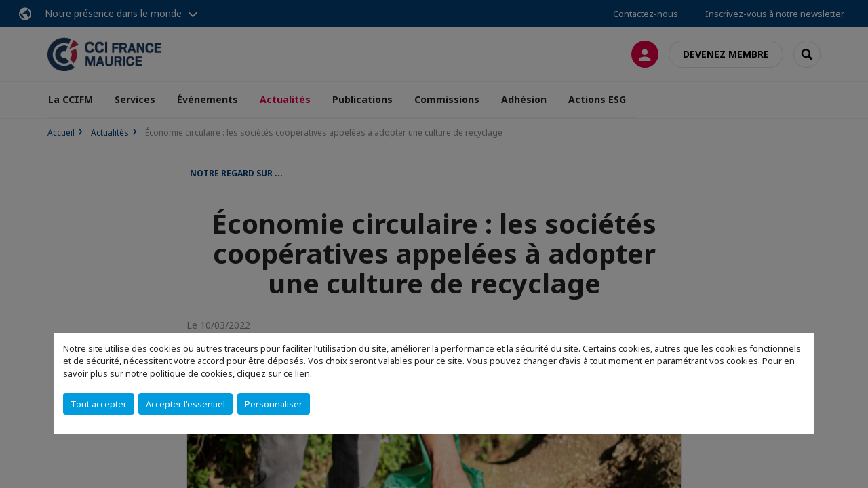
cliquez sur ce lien (273, 373)
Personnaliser (274, 404)
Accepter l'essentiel (185, 404)
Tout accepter (99, 404)
